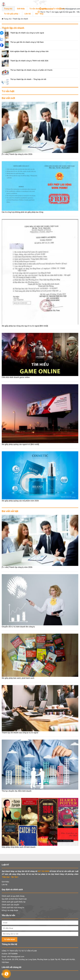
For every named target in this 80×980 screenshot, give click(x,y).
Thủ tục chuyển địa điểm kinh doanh (17, 791)
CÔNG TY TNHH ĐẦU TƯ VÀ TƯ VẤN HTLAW (19, 951)
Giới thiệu (21, 9)
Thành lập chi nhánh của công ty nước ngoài (20, 733)
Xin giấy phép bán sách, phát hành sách (18, 678)
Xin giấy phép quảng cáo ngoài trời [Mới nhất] (20, 444)
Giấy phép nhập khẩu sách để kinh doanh (19, 847)
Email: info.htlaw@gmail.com (13, 957)
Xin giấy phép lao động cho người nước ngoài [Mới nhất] (25, 326)
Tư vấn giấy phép (11, 14)
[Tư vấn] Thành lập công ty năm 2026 (17, 154)
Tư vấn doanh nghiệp (38, 9)
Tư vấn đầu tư (59, 9)
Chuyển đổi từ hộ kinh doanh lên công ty (18, 627)
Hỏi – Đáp (39, 14)
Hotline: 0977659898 (10, 954)
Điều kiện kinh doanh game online (16, 377)
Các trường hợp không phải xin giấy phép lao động (22, 212)
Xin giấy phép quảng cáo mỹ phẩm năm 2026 (20, 501)
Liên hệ (28, 14)
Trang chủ (8, 9)
